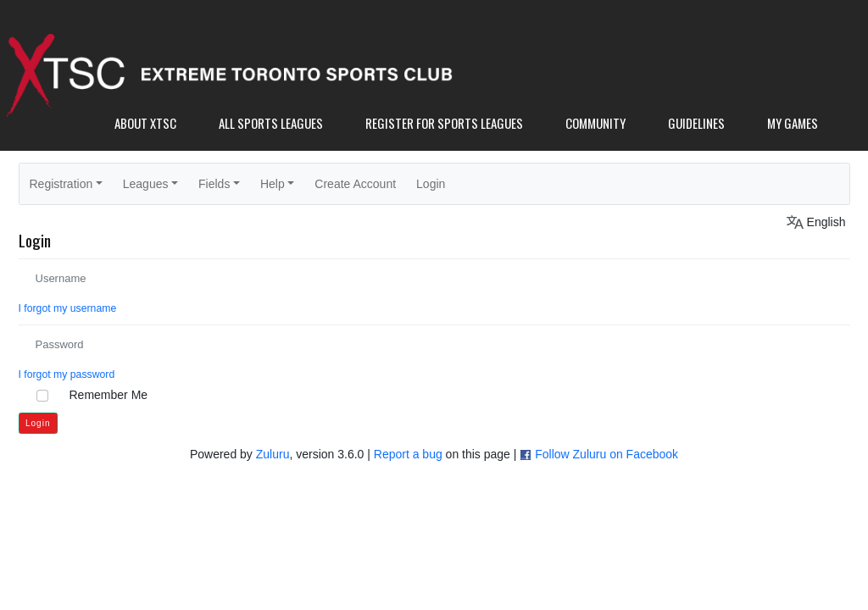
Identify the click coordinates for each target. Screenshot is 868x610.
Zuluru (273, 454)
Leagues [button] (146, 184)
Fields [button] (214, 184)
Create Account (355, 184)
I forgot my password (67, 374)
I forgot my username (68, 308)
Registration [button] (61, 184)
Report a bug (408, 454)
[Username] (434, 278)
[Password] (434, 344)
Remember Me (109, 395)
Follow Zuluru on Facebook (606, 454)
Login (431, 184)
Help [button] (273, 184)
